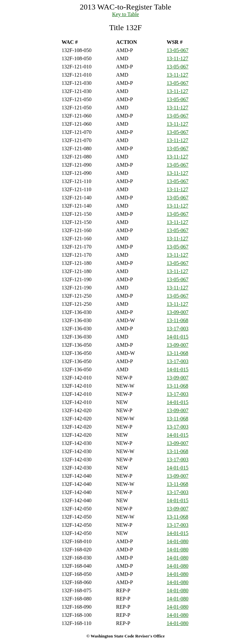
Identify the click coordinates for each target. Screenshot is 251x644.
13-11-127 (177, 58)
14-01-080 (178, 541)
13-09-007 (178, 312)
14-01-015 (178, 337)
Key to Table (125, 14)
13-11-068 (177, 320)
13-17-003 (178, 329)
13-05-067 (178, 50)
